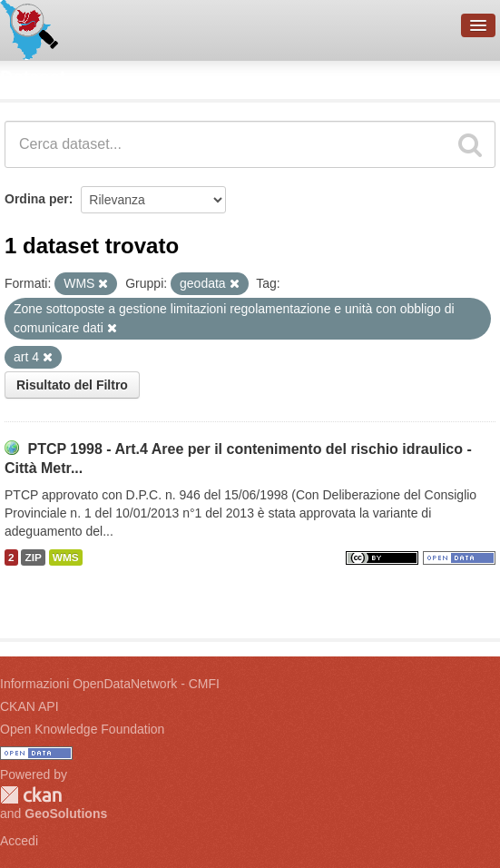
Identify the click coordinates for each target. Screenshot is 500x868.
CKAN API (29, 706)
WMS (66, 557)
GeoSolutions (66, 814)
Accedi (19, 841)
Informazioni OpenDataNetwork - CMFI (110, 684)
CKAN (31, 795)
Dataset (33, 77)
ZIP (33, 557)
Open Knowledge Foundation (82, 729)
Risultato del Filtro (72, 385)
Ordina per (37, 199)
